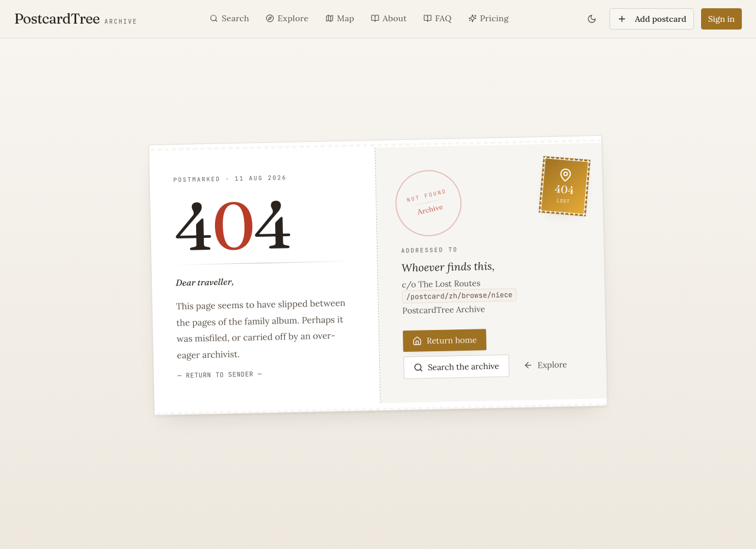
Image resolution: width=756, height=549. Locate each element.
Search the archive (456, 366)
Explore (545, 365)
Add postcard (652, 19)
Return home (444, 340)
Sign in (721, 19)
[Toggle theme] (592, 19)
